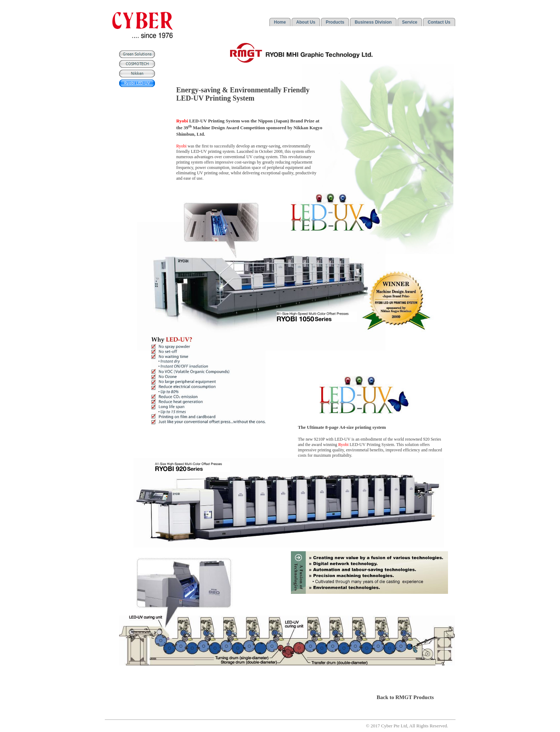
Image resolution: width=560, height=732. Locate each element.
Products (335, 22)
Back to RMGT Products (405, 697)
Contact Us (439, 22)
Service (410, 22)
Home (280, 22)
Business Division (373, 22)
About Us (306, 22)
